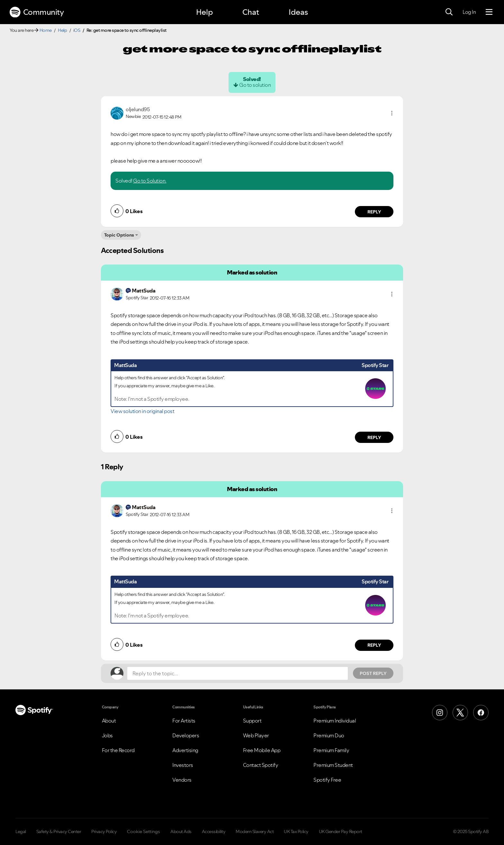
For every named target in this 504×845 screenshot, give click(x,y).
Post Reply (373, 673)
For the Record (118, 750)
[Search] (449, 12)
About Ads (181, 832)
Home (46, 30)
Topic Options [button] (119, 235)
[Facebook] (481, 713)
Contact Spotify (261, 765)
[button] (392, 113)
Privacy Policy (104, 832)
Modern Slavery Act (255, 832)
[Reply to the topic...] (238, 673)
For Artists (184, 721)
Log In (469, 12)
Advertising (185, 750)
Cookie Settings (144, 832)
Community (37, 12)
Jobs (107, 735)
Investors (183, 765)
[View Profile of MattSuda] (144, 291)
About (109, 721)
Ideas (298, 12)
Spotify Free (327, 780)
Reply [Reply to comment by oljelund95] (374, 212)
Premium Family (331, 750)
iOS (77, 30)
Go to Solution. (150, 181)
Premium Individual (335, 721)
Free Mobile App (262, 750)
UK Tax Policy (296, 832)
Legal (21, 832)
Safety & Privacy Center (59, 832)
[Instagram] (440, 713)
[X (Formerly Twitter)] (460, 713)
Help (204, 12)
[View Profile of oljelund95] (138, 109)
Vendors (182, 780)
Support (252, 721)
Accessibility (214, 832)
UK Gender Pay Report (341, 832)
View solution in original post (142, 411)
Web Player (256, 735)
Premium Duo (329, 735)
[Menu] (489, 12)
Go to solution (255, 85)
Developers (186, 735)
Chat (251, 12)
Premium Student (333, 765)
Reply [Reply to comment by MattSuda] (374, 437)
